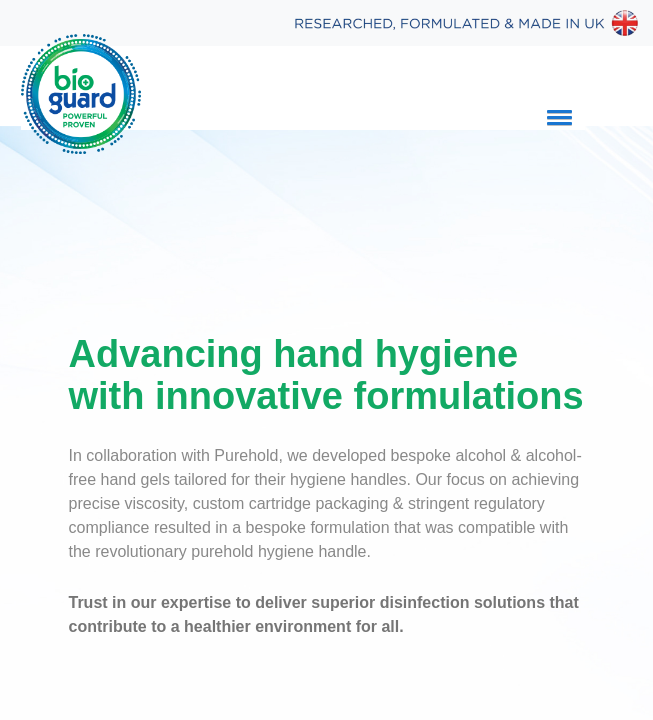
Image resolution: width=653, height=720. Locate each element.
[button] (556, 117)
